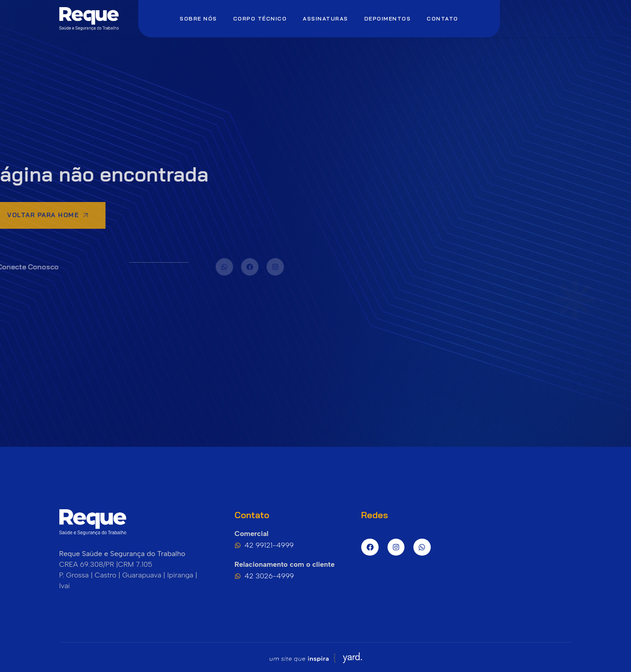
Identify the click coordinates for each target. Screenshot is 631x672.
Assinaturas (326, 19)
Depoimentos (388, 19)
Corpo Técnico (260, 19)
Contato (443, 19)
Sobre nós (198, 19)
